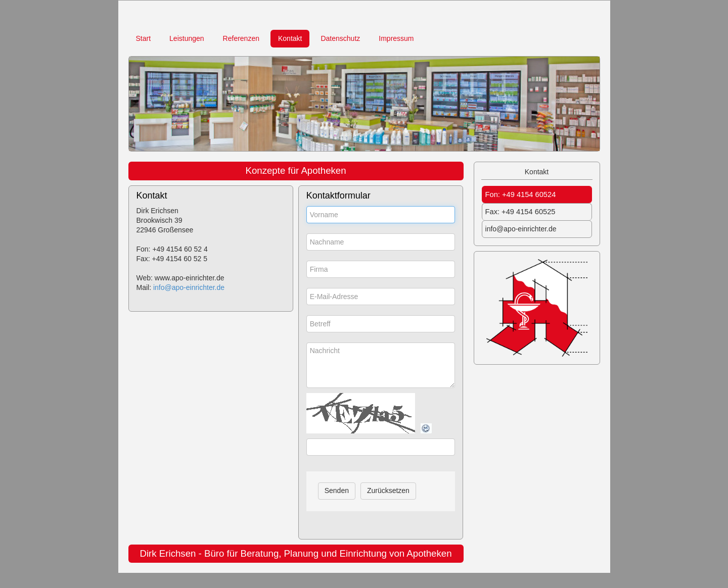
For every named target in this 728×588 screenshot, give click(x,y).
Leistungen (187, 38)
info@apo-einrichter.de (189, 287)
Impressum (396, 38)
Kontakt (290, 38)
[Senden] (337, 491)
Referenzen (241, 38)
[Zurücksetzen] (388, 491)
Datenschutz (340, 38)
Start (144, 38)
